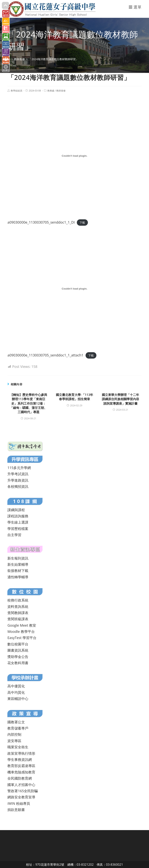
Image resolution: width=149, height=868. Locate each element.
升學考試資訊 (18, 474)
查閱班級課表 (18, 619)
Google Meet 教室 (22, 625)
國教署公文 (16, 722)
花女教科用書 (18, 663)
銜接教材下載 (18, 571)
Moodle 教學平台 (21, 631)
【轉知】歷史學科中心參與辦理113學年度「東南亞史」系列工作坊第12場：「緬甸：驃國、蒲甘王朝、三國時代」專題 (29, 403)
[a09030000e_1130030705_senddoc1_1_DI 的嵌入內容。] (74, 156)
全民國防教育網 (20, 778)
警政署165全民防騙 (23, 791)
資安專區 (14, 741)
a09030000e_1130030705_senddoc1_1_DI (41, 222)
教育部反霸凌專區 (21, 766)
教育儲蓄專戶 (18, 728)
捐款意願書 (16, 810)
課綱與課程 (16, 510)
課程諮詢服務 (18, 516)
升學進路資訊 (18, 480)
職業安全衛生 (18, 747)
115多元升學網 (19, 468)
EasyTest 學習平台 (22, 638)
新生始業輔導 (18, 564)
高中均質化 (16, 692)
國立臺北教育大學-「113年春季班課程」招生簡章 (75, 397)
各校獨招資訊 (18, 486)
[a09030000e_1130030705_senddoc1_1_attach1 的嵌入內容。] (74, 289)
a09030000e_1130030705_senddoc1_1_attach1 (45, 355)
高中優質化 (16, 686)
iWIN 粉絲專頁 (19, 803)
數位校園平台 (18, 644)
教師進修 (61, 91)
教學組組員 (16, 91)
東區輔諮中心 (18, 699)
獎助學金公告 (18, 657)
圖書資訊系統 (18, 650)
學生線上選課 (18, 522)
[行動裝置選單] (135, 7)
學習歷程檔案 (18, 529)
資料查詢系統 (18, 607)
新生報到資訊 (18, 558)
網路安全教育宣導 (21, 797)
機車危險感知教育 (21, 772)
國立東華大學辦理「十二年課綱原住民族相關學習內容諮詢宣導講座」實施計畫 (120, 399)
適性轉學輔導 (18, 577)
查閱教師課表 (18, 613)
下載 (82, 223)
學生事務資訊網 (20, 759)
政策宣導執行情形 (21, 753)
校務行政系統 (18, 600)
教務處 (51, 91)
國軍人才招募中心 (21, 785)
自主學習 (14, 535)
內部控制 (14, 734)
